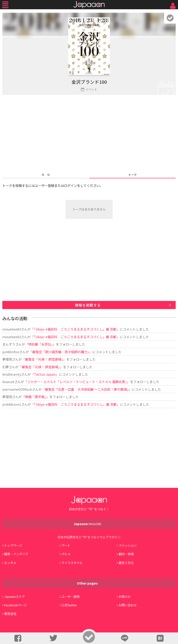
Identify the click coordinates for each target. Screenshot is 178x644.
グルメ (66, 554)
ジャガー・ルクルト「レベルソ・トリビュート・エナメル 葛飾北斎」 (77, 382)
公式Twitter (69, 605)
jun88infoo (11, 352)
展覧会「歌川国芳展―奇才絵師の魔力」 (61, 352)
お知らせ (125, 596)
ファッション (128, 545)
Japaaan (89, 5)
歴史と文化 (126, 563)
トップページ (13, 545)
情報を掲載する (88, 305)
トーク (133, 175)
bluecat (8, 382)
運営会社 (10, 614)
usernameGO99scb (17, 389)
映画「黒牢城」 (36, 397)
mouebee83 (12, 329)
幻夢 (6, 367)
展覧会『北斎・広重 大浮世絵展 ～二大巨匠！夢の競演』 (87, 389)
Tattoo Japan (45, 374)
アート (66, 545)
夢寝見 (7, 359)
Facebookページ (16, 605)
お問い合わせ (128, 605)
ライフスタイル (72, 563)
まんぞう (9, 344)
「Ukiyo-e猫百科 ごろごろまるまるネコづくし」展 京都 (75, 329)
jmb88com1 (12, 404)
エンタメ (10, 563)
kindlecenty (12, 374)
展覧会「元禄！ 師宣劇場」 (44, 359)
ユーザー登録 (70, 596)
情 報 (46, 175)
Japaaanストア (14, 596)
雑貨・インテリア (16, 554)
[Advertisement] (89, 134)
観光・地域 (126, 554)
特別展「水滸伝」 (40, 344)
